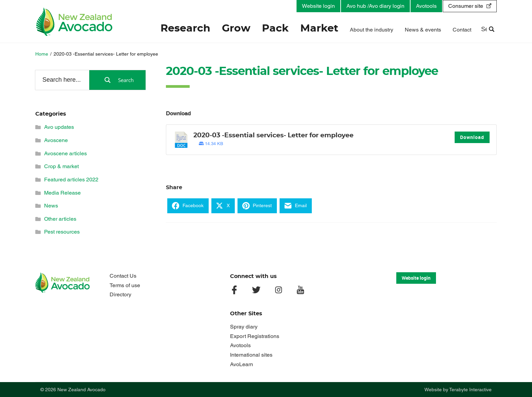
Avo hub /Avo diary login (375, 6)
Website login (318, 6)
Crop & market (61, 166)
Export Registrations (255, 336)
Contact (462, 30)
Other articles (60, 219)
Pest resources (62, 232)
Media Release (62, 193)
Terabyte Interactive (470, 390)
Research (185, 28)
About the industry (372, 30)
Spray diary (244, 327)
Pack (275, 28)
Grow (236, 28)
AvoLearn (242, 364)
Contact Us (123, 276)
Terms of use (125, 285)
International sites (251, 355)
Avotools (426, 6)
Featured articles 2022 (71, 180)
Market (319, 28)
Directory (120, 294)
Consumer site (466, 6)
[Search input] (62, 80)
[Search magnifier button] (117, 80)
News (51, 206)
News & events (423, 30)
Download (472, 137)
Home (42, 54)
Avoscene (56, 140)
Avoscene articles (65, 153)
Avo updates (59, 127)
